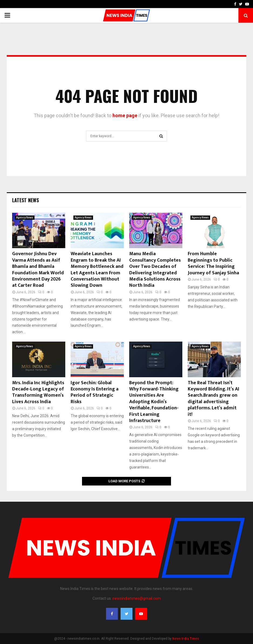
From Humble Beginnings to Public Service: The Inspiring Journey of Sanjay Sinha (213, 263)
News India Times (186, 639)
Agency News (25, 218)
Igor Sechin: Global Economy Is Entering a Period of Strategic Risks (95, 392)
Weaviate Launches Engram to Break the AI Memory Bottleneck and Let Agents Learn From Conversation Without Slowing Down (97, 270)
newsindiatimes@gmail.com (137, 598)
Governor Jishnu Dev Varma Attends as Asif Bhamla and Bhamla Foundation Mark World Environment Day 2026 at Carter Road (38, 270)
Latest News (25, 200)
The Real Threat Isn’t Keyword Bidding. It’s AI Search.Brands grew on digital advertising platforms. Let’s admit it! (213, 399)
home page (125, 115)
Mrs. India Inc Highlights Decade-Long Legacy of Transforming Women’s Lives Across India (38, 392)
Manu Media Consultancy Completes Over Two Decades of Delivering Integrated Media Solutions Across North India (155, 270)
